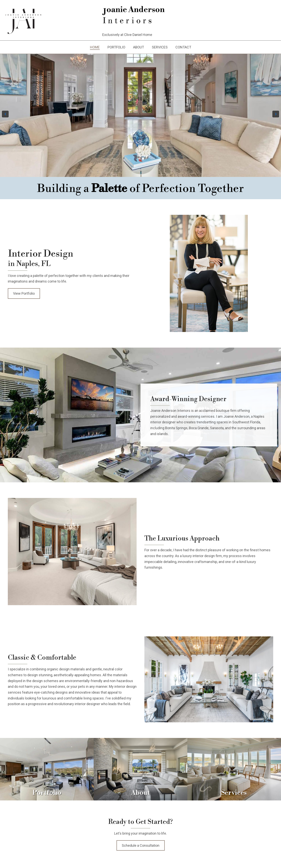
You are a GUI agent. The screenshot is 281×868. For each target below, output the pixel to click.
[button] (5, 114)
